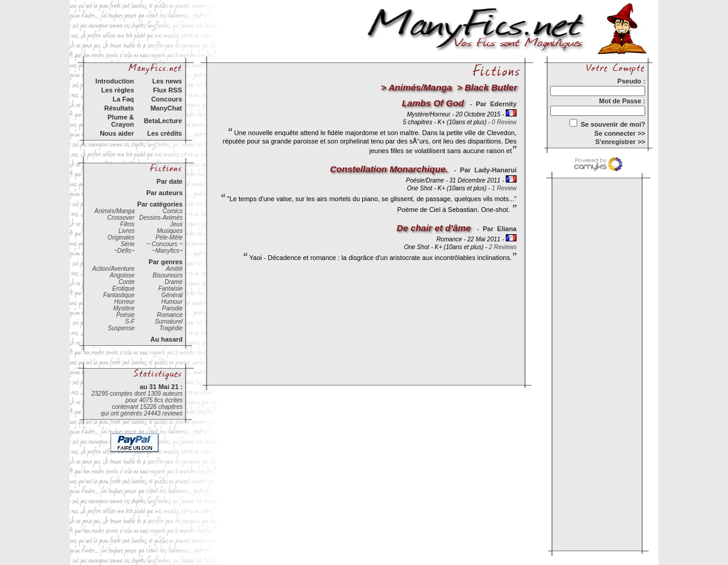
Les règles (118, 90)
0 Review (504, 122)
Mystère (124, 308)
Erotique (123, 289)
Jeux (176, 224)
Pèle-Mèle (169, 237)
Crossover (121, 218)
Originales (121, 237)
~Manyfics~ (167, 251)
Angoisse (122, 275)
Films (127, 224)
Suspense (121, 328)
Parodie (172, 308)
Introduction (115, 81)
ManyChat (166, 108)
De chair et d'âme (434, 228)
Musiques (170, 231)
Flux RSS (168, 90)
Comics (173, 211)
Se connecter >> (620, 133)
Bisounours (168, 275)
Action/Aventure (114, 269)
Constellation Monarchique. (389, 169)
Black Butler (491, 87)
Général (172, 295)
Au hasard (166, 339)
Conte (126, 282)
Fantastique (119, 295)
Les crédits (165, 133)
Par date (170, 181)
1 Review (504, 188)
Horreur (124, 302)
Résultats (119, 108)
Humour (172, 302)
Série (128, 244)
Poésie (125, 315)
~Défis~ (124, 251)
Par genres (165, 262)
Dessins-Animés (161, 218)
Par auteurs (164, 193)
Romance (170, 315)
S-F (130, 322)
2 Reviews (503, 247)
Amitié (174, 269)
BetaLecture (163, 121)
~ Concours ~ (165, 244)
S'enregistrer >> (620, 142)
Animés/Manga (114, 211)
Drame (174, 282)
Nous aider (117, 133)
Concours (167, 99)
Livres (126, 231)
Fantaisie (170, 289)
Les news (167, 81)
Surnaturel (169, 322)
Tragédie (171, 328)
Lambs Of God (433, 103)
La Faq (123, 99)
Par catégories (160, 204)
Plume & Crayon (121, 121)
